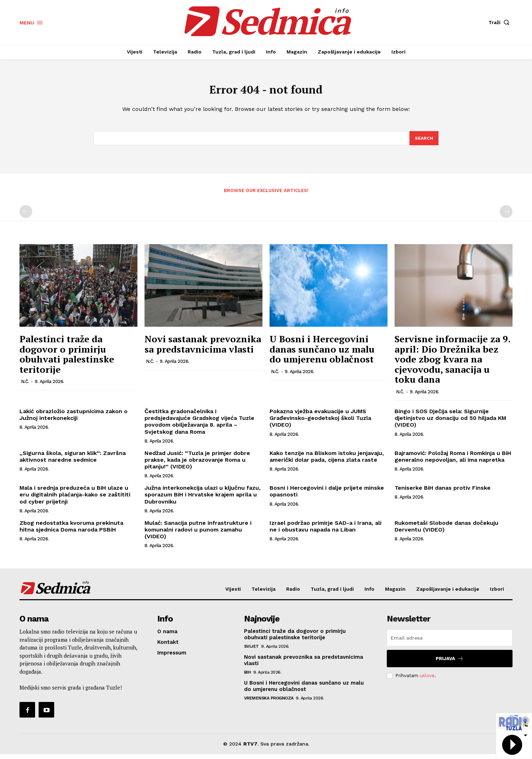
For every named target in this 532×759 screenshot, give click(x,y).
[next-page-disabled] (506, 217)
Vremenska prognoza (269, 703)
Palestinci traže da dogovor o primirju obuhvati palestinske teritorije (67, 359)
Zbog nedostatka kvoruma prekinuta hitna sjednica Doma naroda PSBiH (71, 531)
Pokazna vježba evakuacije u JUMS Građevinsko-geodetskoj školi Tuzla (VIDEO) (320, 423)
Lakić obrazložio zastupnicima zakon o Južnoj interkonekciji (73, 420)
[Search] (424, 142)
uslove (427, 681)
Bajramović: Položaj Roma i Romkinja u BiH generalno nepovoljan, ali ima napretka (453, 461)
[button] (500, 22)
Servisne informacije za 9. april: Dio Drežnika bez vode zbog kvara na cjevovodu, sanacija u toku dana (452, 364)
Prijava (450, 664)
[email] (450, 643)
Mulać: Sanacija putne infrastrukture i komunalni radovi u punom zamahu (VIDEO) (198, 534)
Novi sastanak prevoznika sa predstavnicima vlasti (203, 349)
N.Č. (25, 386)
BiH (248, 677)
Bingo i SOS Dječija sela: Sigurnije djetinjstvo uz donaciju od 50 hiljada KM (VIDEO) (450, 423)
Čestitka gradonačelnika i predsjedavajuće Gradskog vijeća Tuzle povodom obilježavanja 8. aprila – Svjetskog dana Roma (199, 426)
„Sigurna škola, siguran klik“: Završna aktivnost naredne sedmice (73, 461)
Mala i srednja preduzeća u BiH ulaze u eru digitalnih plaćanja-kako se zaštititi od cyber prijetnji (75, 499)
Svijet (251, 651)
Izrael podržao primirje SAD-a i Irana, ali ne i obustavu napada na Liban (326, 531)
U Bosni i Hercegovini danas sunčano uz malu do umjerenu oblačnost (322, 354)
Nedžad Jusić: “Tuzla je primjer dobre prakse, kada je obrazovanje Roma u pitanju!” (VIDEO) (197, 464)
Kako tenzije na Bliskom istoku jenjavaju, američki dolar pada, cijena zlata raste (327, 461)
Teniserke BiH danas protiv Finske (443, 493)
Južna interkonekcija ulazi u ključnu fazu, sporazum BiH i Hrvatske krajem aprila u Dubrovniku (203, 499)
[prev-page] (26, 217)
